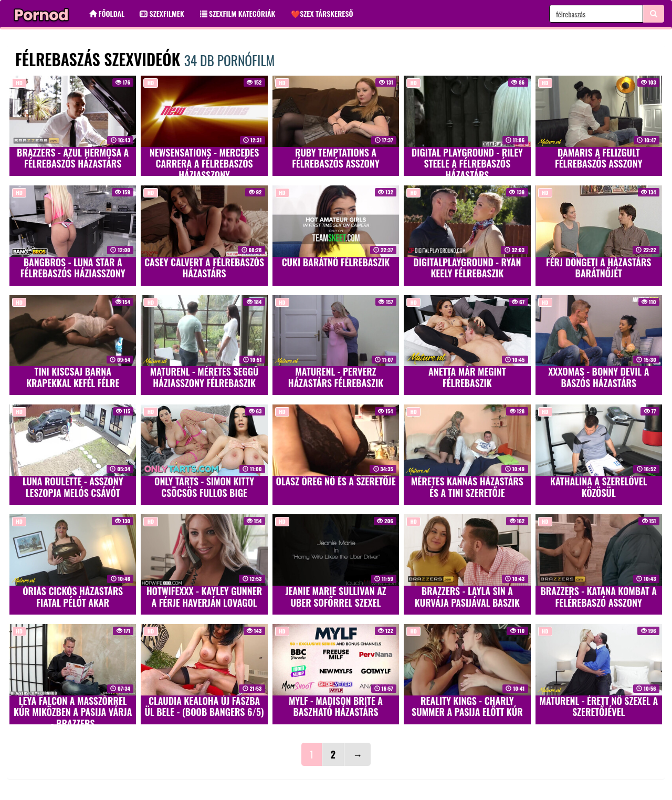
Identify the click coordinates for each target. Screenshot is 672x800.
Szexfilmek (162, 13)
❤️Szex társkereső (322, 13)
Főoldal (107, 13)
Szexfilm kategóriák (238, 13)
